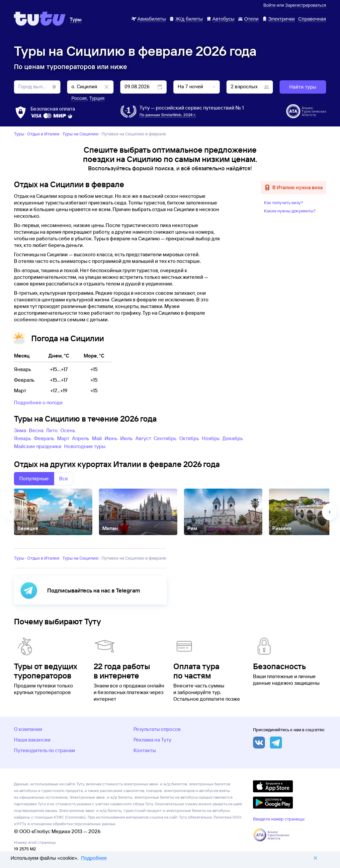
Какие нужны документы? (290, 211)
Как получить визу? (284, 202)
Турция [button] (97, 98)
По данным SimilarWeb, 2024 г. (168, 115)
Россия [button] (79, 98)
